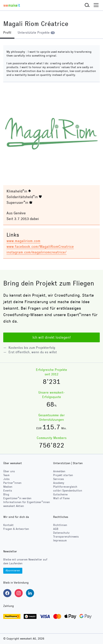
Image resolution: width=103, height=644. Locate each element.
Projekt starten (63, 475)
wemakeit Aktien (14, 506)
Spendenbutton (68, 491)
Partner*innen (12, 483)
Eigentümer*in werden (17, 498)
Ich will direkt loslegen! (52, 337)
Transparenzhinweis (66, 537)
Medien (8, 487)
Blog (6, 494)
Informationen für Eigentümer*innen (27, 502)
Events (8, 491)
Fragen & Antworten (16, 529)
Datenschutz (61, 533)
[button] (87, 5)
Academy (59, 483)
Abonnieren (13, 570)
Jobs (6, 479)
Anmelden (59, 471)
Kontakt (8, 525)
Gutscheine (60, 494)
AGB (56, 529)
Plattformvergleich (65, 487)
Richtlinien (60, 525)
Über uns (9, 471)
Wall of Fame (61, 498)
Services (58, 479)
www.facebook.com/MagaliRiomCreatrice (40, 247)
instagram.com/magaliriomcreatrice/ (36, 252)
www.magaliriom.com (23, 241)
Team (6, 475)
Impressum (60, 540)
